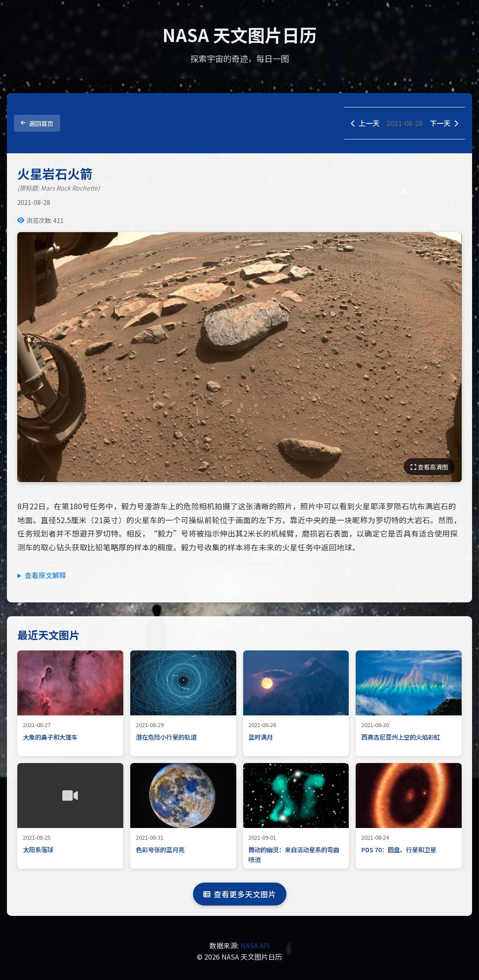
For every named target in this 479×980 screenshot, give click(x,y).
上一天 (365, 123)
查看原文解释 (45, 575)
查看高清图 (429, 467)
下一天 (444, 123)
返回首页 (37, 123)
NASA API (255, 945)
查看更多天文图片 (240, 894)
